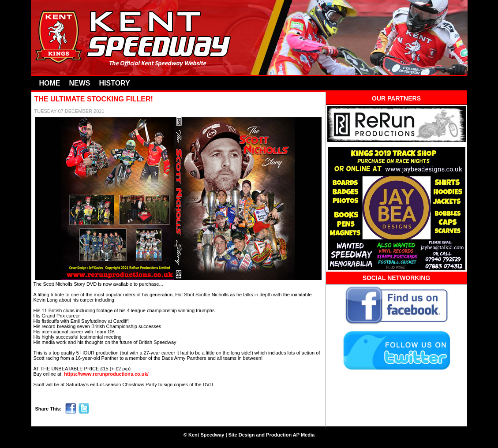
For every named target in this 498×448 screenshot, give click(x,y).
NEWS (80, 83)
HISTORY (115, 83)
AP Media (304, 435)
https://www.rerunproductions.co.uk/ (106, 374)
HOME (50, 83)
